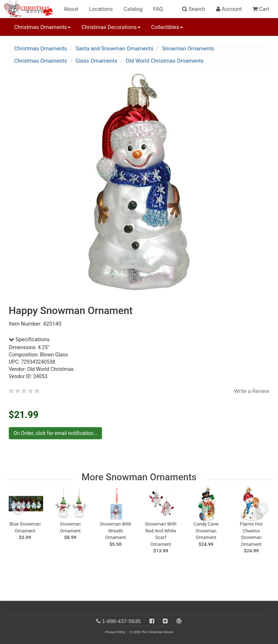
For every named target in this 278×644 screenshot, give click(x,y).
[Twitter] (165, 621)
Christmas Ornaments (41, 49)
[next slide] (262, 508)
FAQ (158, 9)
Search (194, 9)
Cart (261, 9)
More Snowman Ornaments (139, 477)
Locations (101, 9)
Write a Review (252, 391)
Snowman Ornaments (188, 49)
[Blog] (179, 621)
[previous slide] (18, 508)
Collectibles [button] (167, 27)
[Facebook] (152, 621)
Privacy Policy (115, 632)
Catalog (133, 9)
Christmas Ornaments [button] (42, 27)
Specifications (29, 339)
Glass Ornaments (96, 61)
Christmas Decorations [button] (111, 27)
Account (229, 9)
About (71, 9)
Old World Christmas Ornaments (165, 61)
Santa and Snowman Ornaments (115, 49)
